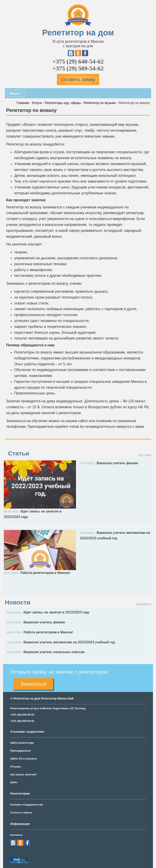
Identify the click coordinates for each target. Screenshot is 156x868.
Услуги (37, 103)
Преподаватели (20, 751)
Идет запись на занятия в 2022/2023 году (48, 612)
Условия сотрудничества (27, 805)
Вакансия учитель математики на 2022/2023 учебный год (61, 642)
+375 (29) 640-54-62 (78, 61)
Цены (14, 782)
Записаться (33, 684)
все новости (144, 604)
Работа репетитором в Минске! (40, 632)
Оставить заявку (78, 79)
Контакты (16, 835)
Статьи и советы (21, 813)
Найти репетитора (22, 743)
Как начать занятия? (24, 774)
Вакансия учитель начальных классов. (46, 652)
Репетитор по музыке (100, 103)
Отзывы (16, 767)
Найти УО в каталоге (24, 759)
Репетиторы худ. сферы (63, 103)
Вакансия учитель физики (109, 463)
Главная (23, 103)
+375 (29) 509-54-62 (78, 68)
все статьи (145, 455)
